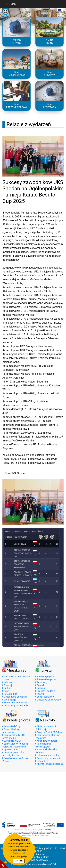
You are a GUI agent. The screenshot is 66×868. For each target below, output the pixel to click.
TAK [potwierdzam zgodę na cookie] (16, 861)
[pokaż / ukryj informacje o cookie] (4, 864)
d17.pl (53, 864)
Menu (11, 4)
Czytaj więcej (19, 853)
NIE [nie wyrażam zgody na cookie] (22, 861)
